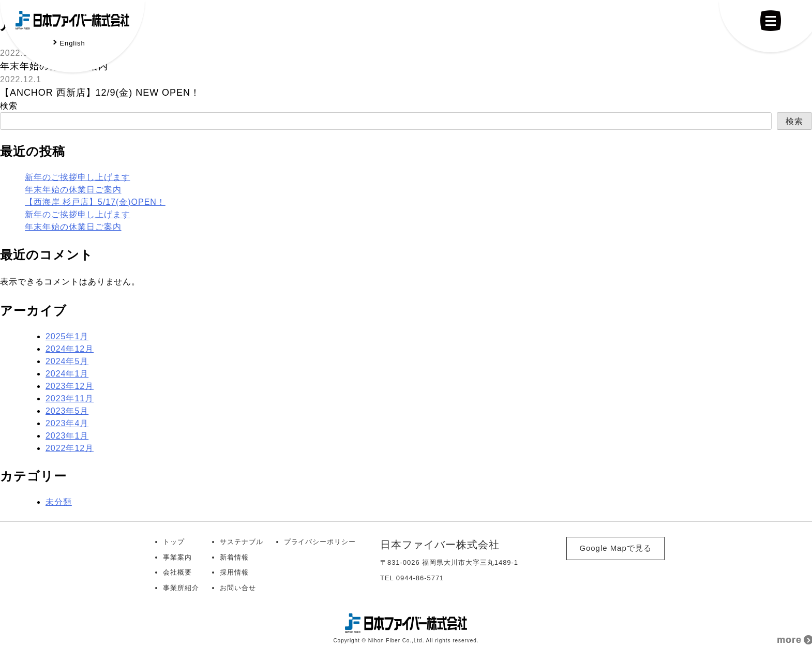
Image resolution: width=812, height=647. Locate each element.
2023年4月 (67, 423)
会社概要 (177, 572)
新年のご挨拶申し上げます (78, 177)
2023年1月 (67, 436)
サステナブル (242, 542)
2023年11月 (70, 398)
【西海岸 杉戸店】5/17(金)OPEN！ (95, 202)
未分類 (59, 502)
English (72, 43)
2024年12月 (70, 349)
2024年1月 (67, 374)
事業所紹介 (181, 588)
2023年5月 (67, 411)
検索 (9, 106)
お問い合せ (238, 588)
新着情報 (234, 557)
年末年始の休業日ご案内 (73, 190)
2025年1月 (67, 336)
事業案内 (177, 557)
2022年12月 (70, 448)
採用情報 (234, 572)
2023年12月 (70, 386)
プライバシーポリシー (320, 542)
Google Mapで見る (615, 548)
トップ (174, 542)
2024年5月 (67, 361)
